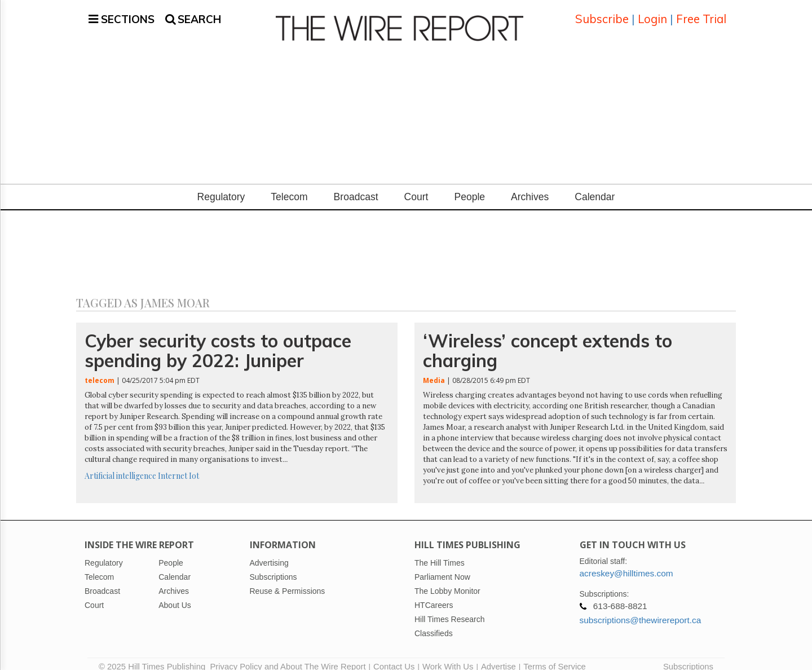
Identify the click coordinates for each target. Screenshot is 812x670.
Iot (194, 465)
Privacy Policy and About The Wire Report (288, 656)
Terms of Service (555, 656)
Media (434, 370)
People (469, 187)
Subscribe (602, 14)
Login (652, 14)
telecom (100, 370)
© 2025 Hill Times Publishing (154, 656)
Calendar (595, 187)
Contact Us (394, 656)
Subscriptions (688, 656)
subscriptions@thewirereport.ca (641, 609)
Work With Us (448, 656)
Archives (530, 187)
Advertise (498, 656)
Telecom (289, 187)
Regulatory (221, 187)
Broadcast (356, 187)
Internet (173, 465)
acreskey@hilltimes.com (626, 563)
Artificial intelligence (120, 465)
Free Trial (701, 14)
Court (416, 187)
